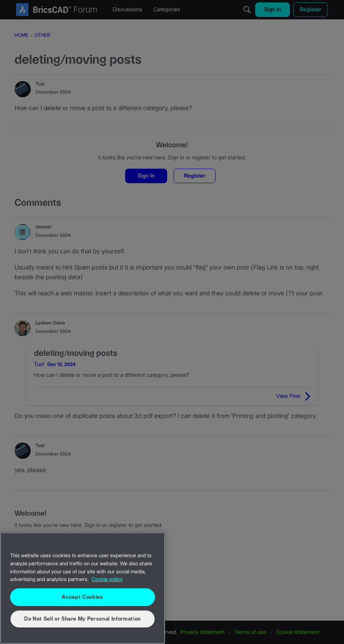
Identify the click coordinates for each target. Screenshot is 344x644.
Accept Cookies (82, 597)
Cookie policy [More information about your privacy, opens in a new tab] (107, 580)
